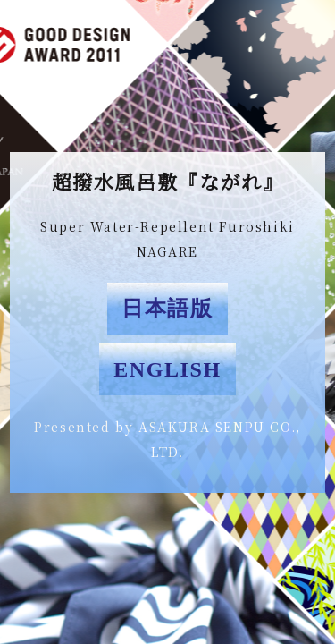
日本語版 (167, 309)
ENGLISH (167, 369)
